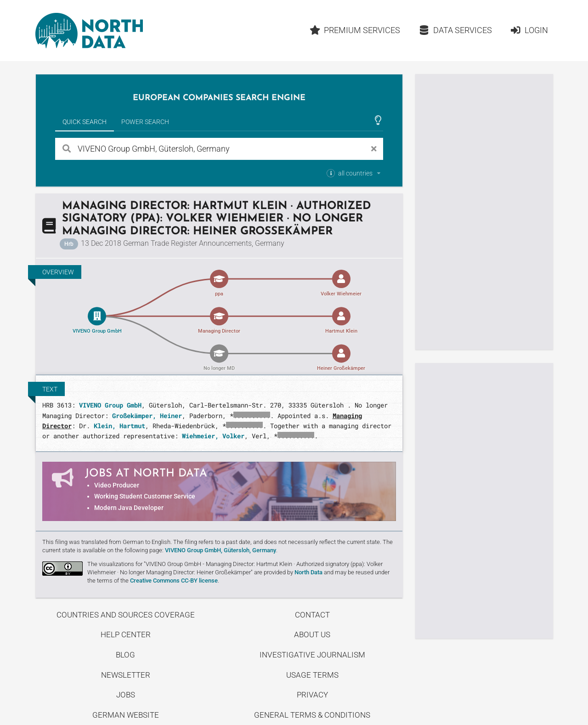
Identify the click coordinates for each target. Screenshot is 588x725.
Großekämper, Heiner (147, 416)
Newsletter (126, 675)
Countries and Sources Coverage (126, 615)
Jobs (126, 695)
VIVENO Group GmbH (110, 405)
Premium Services (355, 30)
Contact (312, 615)
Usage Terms (312, 675)
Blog (125, 655)
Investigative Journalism (312, 655)
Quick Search (85, 122)
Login (529, 30)
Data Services (455, 30)
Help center (126, 634)
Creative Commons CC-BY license (174, 581)
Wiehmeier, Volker (213, 436)
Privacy (312, 695)
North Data (308, 572)
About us (312, 634)
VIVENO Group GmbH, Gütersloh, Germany (220, 550)
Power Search (145, 122)
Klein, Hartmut (119, 426)
